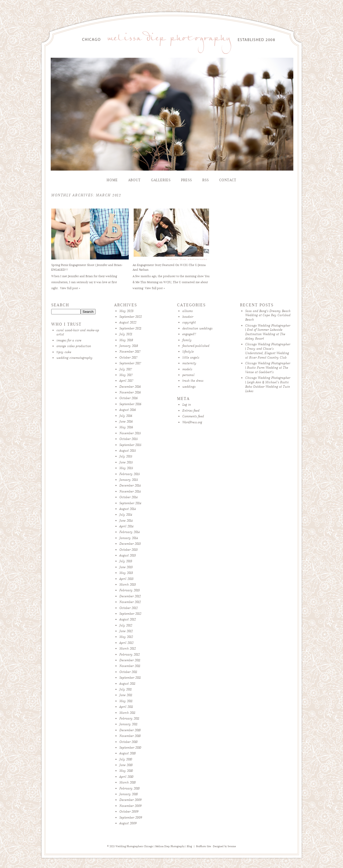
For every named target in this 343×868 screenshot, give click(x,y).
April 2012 (126, 643)
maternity (189, 363)
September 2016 (130, 404)
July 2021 (126, 334)
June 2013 (126, 567)
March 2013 (128, 584)
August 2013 (128, 555)
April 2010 (126, 777)
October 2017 (128, 357)
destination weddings (197, 328)
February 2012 (130, 654)
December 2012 (130, 596)
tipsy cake (64, 352)
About (134, 180)
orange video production (74, 346)
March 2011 (127, 713)
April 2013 (126, 579)
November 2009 (130, 806)
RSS (206, 180)
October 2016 (128, 398)
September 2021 (130, 328)
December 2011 (130, 660)
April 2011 (126, 707)
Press (186, 180)
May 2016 (126, 427)
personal (188, 375)
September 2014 (130, 503)
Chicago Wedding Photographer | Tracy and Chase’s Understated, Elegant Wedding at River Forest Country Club (268, 351)
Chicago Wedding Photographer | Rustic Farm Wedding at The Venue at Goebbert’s (268, 368)
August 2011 (127, 684)
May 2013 (126, 573)
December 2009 (130, 800)
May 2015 (126, 468)
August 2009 (128, 823)
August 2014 (128, 509)
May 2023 (126, 311)
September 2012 (130, 614)
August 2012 (128, 619)
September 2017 (130, 363)
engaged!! (189, 334)
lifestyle (188, 351)
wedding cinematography (75, 358)
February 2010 (130, 788)
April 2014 (126, 526)
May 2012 (126, 637)
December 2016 (130, 387)
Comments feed (193, 416)
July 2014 (126, 514)
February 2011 (129, 718)
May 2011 (126, 701)
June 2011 (126, 695)
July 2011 (125, 689)
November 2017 (130, 351)
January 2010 (129, 794)
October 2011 (128, 672)
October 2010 (128, 742)
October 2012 (128, 608)
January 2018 (129, 346)
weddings (189, 387)
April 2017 (126, 381)
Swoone (232, 846)
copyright (189, 322)
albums (187, 311)
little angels (191, 357)
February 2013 (130, 590)
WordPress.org (192, 422)
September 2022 (131, 317)
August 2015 (128, 451)
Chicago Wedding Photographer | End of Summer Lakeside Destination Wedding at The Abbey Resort (268, 332)
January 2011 (128, 724)
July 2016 (126, 416)
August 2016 (128, 410)
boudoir (188, 317)
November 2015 (130, 433)
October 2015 (128, 439)
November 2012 (130, 602)
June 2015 (126, 462)
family (187, 340)
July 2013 (126, 561)
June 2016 (126, 421)
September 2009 (131, 817)
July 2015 (126, 456)
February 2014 (130, 532)
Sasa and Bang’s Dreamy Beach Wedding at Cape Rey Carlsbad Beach (268, 315)
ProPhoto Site (203, 846)
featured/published (196, 346)
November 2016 (130, 392)
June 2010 (126, 765)
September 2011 (130, 678)
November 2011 (130, 666)
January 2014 (129, 538)
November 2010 (130, 736)
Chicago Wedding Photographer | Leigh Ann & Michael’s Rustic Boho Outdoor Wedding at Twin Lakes (268, 384)
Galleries (161, 180)
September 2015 (130, 445)
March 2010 (128, 782)
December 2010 (130, 730)
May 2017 (126, 375)
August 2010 (128, 753)
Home (112, 180)
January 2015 (129, 480)
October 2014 (128, 497)
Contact (228, 180)
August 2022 (128, 322)
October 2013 (128, 550)
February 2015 (130, 474)
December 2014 (130, 485)
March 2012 (128, 648)
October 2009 (129, 811)
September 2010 (130, 747)
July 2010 (126, 759)
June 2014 (126, 520)
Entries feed (191, 410)
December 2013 (130, 544)
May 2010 (126, 771)
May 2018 (126, 340)
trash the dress (193, 381)
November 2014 (130, 491)
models (187, 369)
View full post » (70, 288)
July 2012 (126, 625)
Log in (187, 404)
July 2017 (126, 369)
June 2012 (126, 631)
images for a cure (69, 340)
